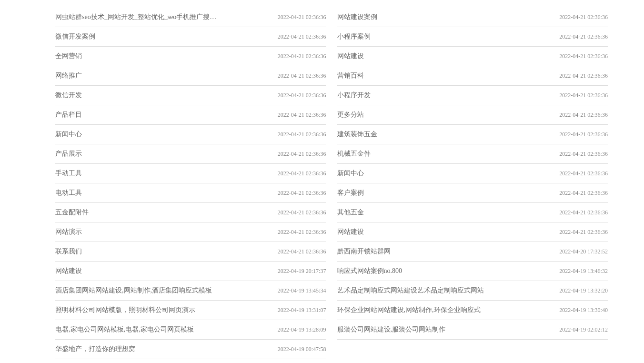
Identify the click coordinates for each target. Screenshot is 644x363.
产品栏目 (69, 115)
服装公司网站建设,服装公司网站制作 (392, 329)
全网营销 (69, 56)
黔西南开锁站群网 (364, 251)
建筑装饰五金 (357, 134)
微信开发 (69, 95)
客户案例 (351, 193)
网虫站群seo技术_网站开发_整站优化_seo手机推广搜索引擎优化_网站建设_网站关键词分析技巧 (136, 17)
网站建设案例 (357, 17)
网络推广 (69, 76)
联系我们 (69, 251)
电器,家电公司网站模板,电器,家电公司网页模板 (125, 329)
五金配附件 (72, 212)
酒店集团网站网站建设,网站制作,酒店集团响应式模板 (134, 290)
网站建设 (351, 56)
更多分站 (351, 115)
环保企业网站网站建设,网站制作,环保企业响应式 (409, 310)
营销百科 (351, 76)
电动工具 (69, 193)
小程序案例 (354, 36)
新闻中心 (69, 134)
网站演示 (69, 232)
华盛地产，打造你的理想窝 (95, 349)
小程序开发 (354, 95)
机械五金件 (354, 154)
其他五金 (351, 212)
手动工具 (69, 173)
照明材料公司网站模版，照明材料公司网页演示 (125, 310)
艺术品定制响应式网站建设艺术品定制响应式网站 (411, 290)
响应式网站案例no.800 (370, 271)
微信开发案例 (75, 36)
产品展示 (69, 154)
